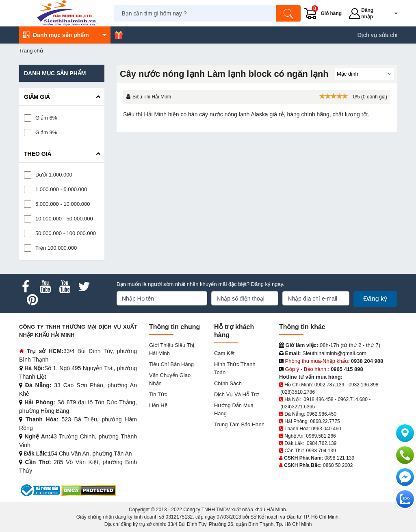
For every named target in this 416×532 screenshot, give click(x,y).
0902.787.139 (329, 385)
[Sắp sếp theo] (364, 74)
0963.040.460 (326, 429)
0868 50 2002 (338, 465)
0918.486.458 (318, 399)
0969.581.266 (321, 436)
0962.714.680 (352, 399)
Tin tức (158, 394)
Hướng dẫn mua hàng (234, 409)
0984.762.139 (322, 443)
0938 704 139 (321, 451)
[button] (390, 13)
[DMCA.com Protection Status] (89, 490)
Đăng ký (375, 299)
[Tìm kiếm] (288, 13)
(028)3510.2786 (298, 392)
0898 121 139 (339, 458)
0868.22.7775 (325, 421)
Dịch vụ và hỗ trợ (236, 394)
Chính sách (228, 383)
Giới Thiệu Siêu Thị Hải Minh (172, 349)
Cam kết (224, 353)
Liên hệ (158, 405)
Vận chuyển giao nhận (170, 379)
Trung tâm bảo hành (239, 424)
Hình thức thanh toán (235, 368)
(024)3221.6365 (298, 407)
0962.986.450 (322, 414)
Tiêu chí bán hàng (171, 364)
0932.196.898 (363, 385)
